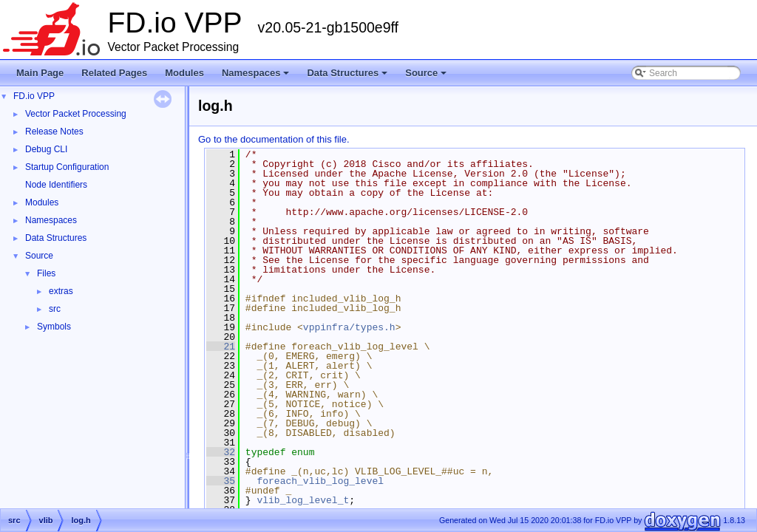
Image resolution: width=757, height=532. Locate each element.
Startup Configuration (67, 167)
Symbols (54, 327)
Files (46, 273)
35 (221, 481)
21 (221, 347)
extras (61, 291)
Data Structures (348, 77)
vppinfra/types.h (349, 327)
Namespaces (257, 77)
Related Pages (114, 73)
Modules (184, 73)
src (55, 309)
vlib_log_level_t (303, 500)
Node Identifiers (56, 185)
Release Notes (54, 132)
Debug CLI (46, 149)
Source (427, 77)
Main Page (40, 73)
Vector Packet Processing (76, 114)
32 (221, 452)
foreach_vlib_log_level (320, 481)
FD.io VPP (34, 96)
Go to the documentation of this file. (274, 139)
